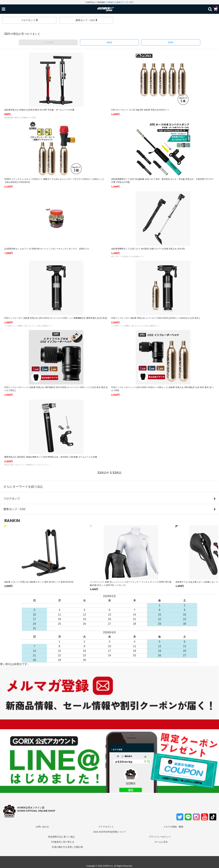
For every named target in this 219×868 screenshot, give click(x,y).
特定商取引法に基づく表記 (61, 837)
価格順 (109, 42)
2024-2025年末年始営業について (109, 832)
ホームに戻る (161, 842)
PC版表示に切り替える (63, 842)
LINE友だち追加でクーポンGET (120, 2)
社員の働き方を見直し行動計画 (67, 847)
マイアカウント (106, 827)
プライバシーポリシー (160, 837)
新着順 (171, 42)
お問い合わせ (42, 827)
